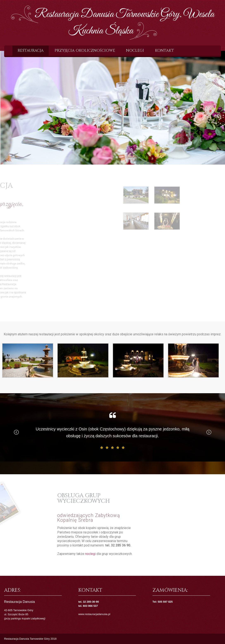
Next (209, 435)
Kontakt (164, 51)
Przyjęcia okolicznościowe (85, 51)
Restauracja (31, 51)
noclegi (90, 554)
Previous (16, 435)
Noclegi (135, 51)
